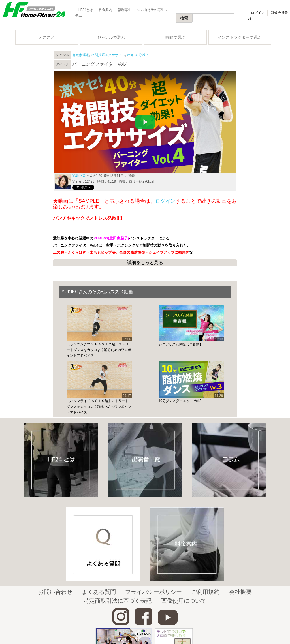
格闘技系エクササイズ (108, 55)
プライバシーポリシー (153, 592)
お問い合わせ (55, 592)
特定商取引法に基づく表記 (118, 601)
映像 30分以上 (138, 55)
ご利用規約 (205, 592)
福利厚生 (125, 10)
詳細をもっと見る (145, 263)
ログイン (258, 13)
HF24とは (85, 10)
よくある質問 (99, 592)
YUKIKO (79, 176)
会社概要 (240, 592)
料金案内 (105, 10)
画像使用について (184, 601)
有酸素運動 (81, 55)
